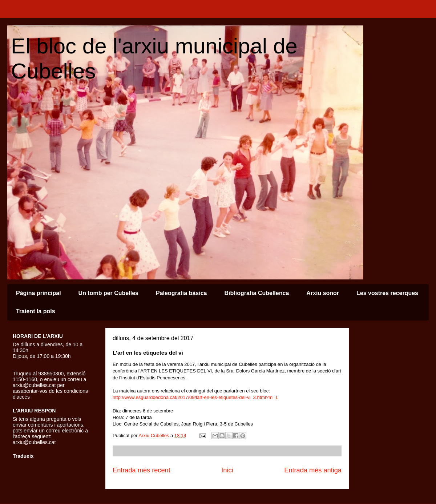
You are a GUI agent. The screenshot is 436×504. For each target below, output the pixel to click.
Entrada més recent (142, 470)
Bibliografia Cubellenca (257, 293)
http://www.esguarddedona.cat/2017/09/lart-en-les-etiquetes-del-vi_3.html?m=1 (195, 397)
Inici (227, 470)
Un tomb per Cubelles (108, 293)
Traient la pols (36, 311)
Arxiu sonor (323, 293)
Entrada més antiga (313, 470)
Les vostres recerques (387, 293)
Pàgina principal (39, 293)
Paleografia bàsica (181, 293)
